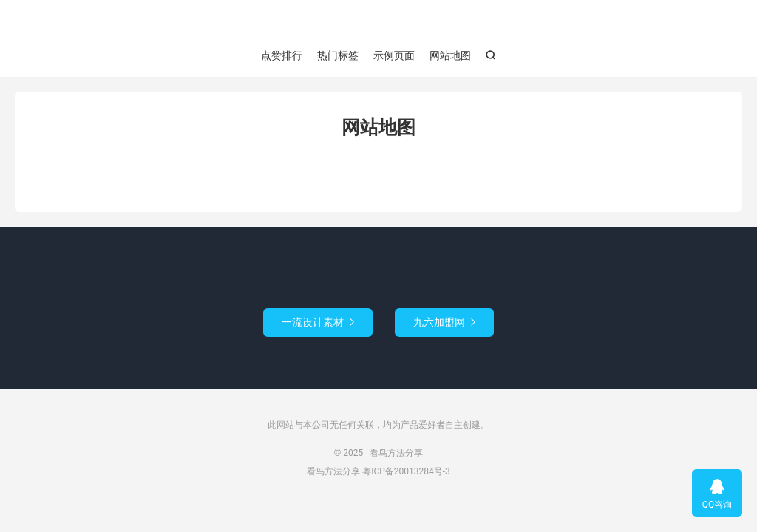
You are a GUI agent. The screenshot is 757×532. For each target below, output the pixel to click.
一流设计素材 (318, 322)
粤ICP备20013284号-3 (406, 471)
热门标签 (338, 55)
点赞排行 (282, 55)
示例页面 (394, 55)
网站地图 (450, 55)
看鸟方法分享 (378, 23)
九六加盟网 (444, 322)
